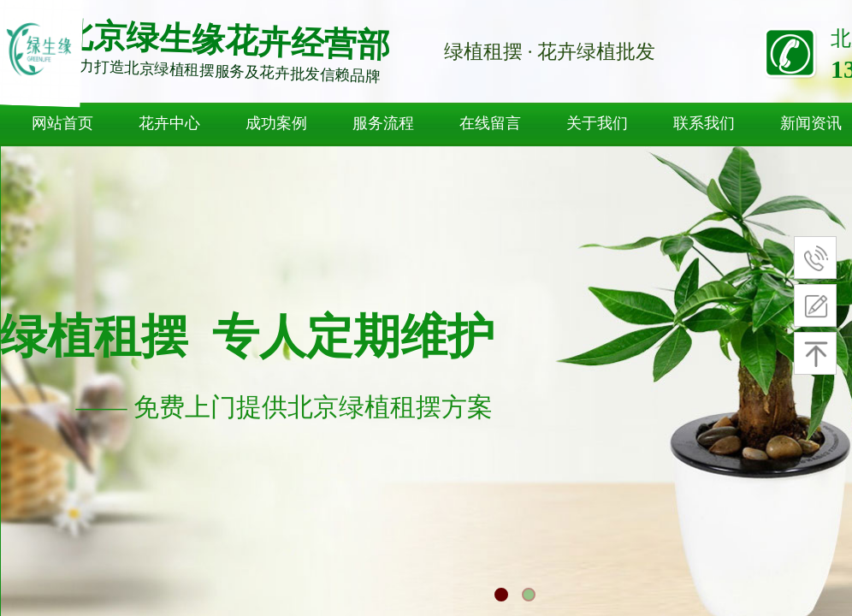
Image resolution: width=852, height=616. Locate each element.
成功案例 (276, 123)
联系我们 (704, 123)
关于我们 (597, 123)
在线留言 (490, 123)
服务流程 (383, 123)
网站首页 (62, 123)
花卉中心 (169, 123)
